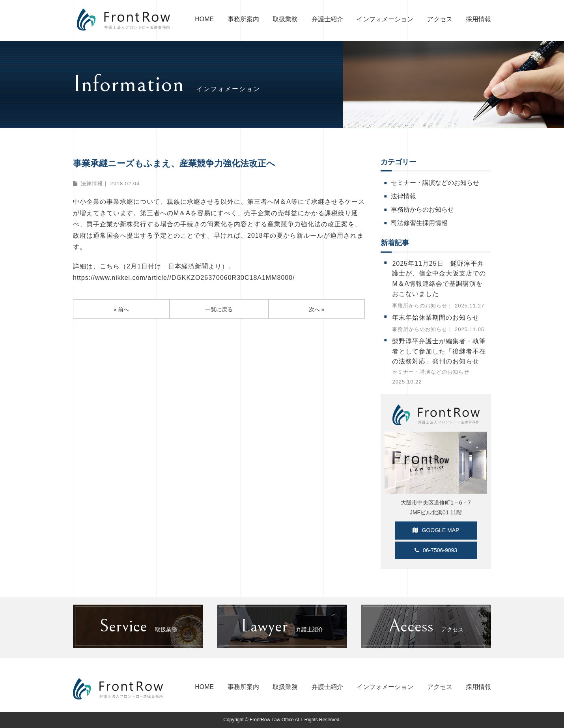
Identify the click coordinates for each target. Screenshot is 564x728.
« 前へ (121, 309)
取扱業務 (285, 19)
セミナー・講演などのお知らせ (435, 183)
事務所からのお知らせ (422, 209)
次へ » (317, 309)
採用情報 (478, 19)
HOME (204, 19)
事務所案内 (243, 19)
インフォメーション (385, 19)
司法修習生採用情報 (419, 223)
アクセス (440, 19)
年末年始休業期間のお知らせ (436, 317)
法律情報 (92, 183)
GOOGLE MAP (436, 530)
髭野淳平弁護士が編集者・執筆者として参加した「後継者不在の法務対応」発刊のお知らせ (439, 351)
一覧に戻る (219, 309)
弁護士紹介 (327, 19)
